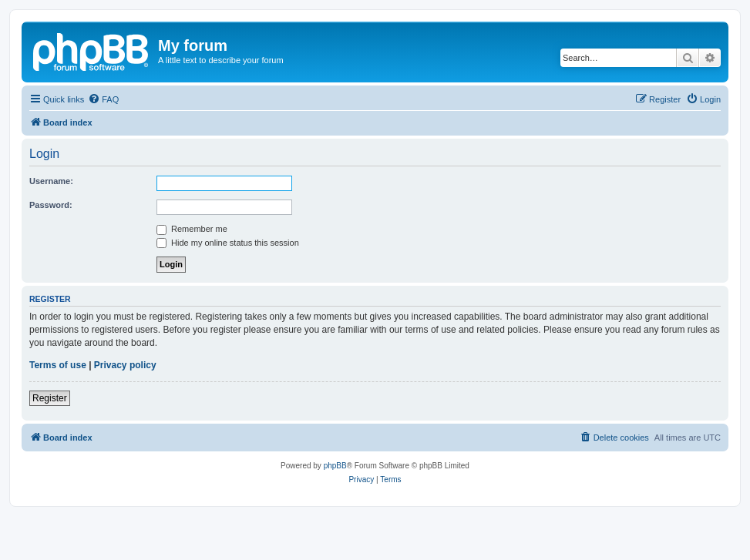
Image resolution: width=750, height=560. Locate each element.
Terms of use (58, 365)
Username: (51, 181)
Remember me (192, 229)
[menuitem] (103, 99)
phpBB (335, 466)
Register (50, 398)
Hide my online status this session (228, 243)
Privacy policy (125, 365)
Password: (51, 205)
